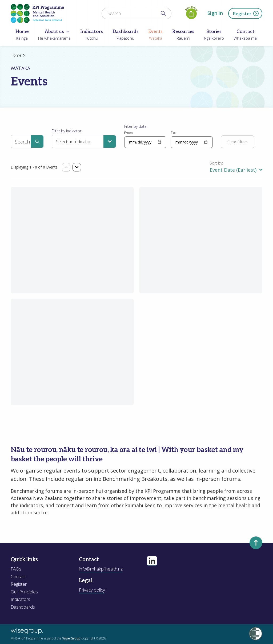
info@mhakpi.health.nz (101, 569)
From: (129, 133)
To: (173, 133)
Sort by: (216, 163)
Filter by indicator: (67, 131)
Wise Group (71, 638)
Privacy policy (92, 590)
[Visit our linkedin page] (152, 561)
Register (246, 13)
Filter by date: (136, 126)
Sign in (215, 13)
